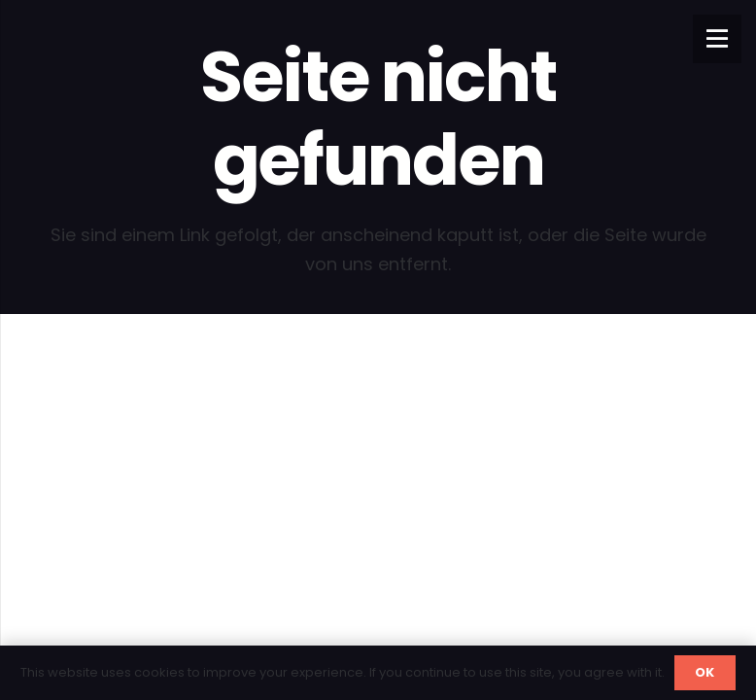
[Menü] (717, 39)
